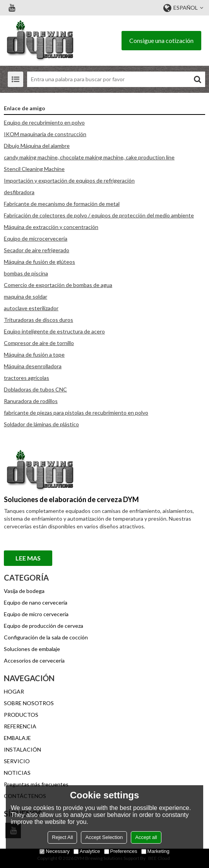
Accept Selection (104, 837)
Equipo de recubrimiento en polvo (44, 122)
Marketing (155, 851)
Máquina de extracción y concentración (51, 227)
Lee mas (28, 558)
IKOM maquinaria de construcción (45, 134)
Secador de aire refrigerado (37, 250)
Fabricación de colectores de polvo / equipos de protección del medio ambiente (99, 215)
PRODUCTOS (21, 715)
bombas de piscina (26, 273)
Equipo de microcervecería (36, 238)
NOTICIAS (17, 773)
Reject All (62, 837)
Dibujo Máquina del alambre (37, 146)
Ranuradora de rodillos (31, 401)
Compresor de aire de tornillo (39, 343)
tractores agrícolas (27, 378)
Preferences (121, 851)
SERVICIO (17, 761)
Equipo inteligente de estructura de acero (54, 331)
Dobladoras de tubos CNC (35, 389)
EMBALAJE (17, 738)
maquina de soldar (26, 296)
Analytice (87, 851)
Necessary (54, 851)
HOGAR (14, 691)
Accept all (146, 837)
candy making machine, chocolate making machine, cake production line (89, 157)
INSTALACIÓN (22, 749)
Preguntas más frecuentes (36, 784)
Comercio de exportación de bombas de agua (58, 285)
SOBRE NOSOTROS (29, 703)
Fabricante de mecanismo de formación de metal (62, 204)
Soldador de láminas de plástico (41, 424)
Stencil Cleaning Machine (34, 169)
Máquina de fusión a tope (34, 355)
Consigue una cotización (161, 40)
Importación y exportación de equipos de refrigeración (69, 180)
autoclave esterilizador (31, 308)
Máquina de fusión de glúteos (39, 262)
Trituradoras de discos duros (39, 320)
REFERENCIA (20, 726)
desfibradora (19, 192)
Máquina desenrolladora (33, 366)
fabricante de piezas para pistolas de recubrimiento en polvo (76, 413)
